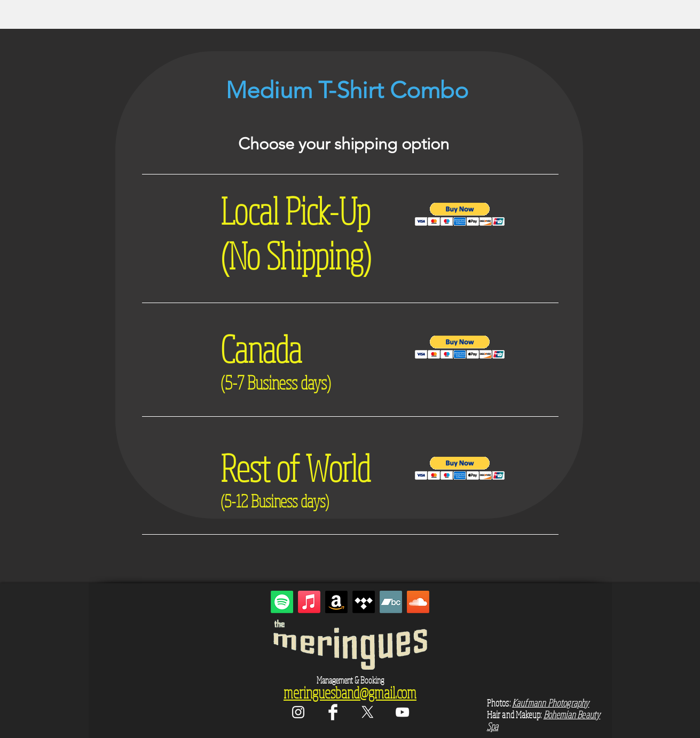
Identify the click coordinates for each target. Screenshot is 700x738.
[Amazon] (336, 602)
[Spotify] (282, 602)
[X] (368, 712)
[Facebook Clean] (333, 712)
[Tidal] (364, 602)
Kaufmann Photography (551, 703)
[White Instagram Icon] (298, 712)
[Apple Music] (309, 602)
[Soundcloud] (418, 602)
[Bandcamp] (391, 602)
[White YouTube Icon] (402, 712)
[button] (460, 214)
